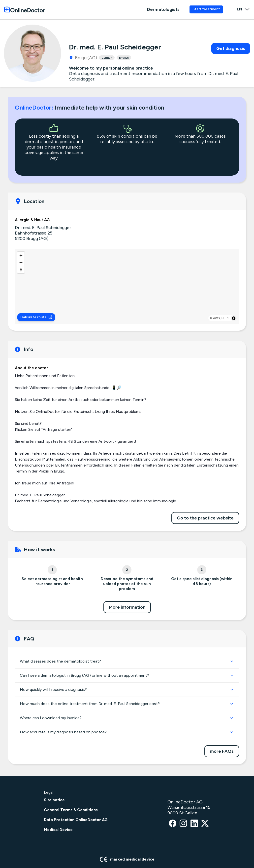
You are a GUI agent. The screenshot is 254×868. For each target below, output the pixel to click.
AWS (216, 318)
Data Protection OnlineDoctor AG (76, 820)
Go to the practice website (205, 518)
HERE (226, 318)
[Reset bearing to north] (21, 270)
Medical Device (58, 830)
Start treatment (206, 9)
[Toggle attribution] (234, 318)
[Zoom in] (21, 255)
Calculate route (36, 317)
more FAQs (222, 751)
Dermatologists (163, 9)
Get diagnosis (231, 48)
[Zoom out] (21, 262)
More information (127, 607)
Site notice (54, 800)
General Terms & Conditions (71, 810)
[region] (127, 286)
